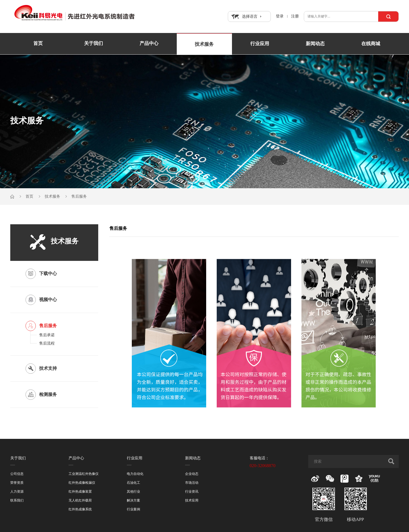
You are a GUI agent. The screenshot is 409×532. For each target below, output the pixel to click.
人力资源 (17, 492)
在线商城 (371, 44)
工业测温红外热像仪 (84, 474)
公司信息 (17, 474)
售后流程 (47, 343)
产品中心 (149, 44)
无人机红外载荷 (80, 501)
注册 (295, 16)
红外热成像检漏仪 (82, 483)
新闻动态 (315, 44)
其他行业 (133, 492)
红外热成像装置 (80, 492)
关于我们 (94, 44)
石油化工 (133, 483)
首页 (38, 44)
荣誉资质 (17, 483)
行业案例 (133, 509)
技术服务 (204, 44)
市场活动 (192, 483)
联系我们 (17, 501)
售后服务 (79, 196)
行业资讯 (192, 492)
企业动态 (192, 474)
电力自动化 (135, 474)
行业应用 (260, 44)
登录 (280, 16)
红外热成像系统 (80, 509)
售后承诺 (47, 335)
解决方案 (133, 501)
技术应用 (192, 501)
